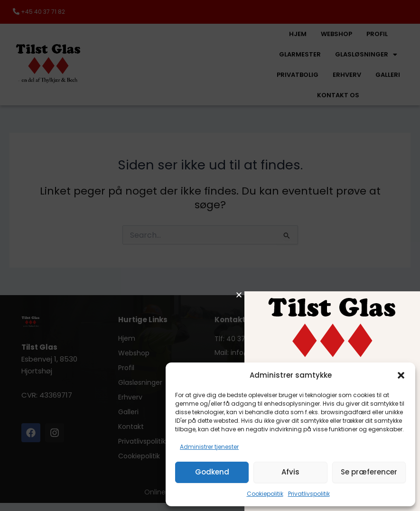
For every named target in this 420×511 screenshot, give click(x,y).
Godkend (212, 472)
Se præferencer (369, 472)
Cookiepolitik (265, 494)
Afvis (290, 472)
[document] (210, 255)
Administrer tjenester (209, 447)
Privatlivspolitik (309, 494)
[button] (401, 375)
